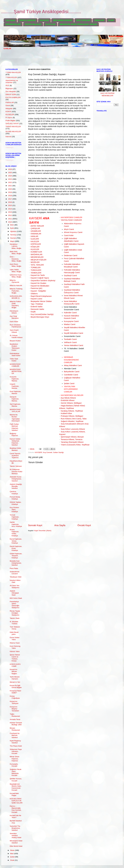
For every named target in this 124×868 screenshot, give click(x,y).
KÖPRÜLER (36, 244)
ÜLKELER (44, 20)
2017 (10, 199)
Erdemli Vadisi (37, 307)
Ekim (12, 225)
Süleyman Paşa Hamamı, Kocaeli (16, 751)
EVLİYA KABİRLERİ (13, 97)
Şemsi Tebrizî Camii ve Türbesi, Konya (15, 658)
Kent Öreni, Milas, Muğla (15, 265)
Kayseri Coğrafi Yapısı (40, 278)
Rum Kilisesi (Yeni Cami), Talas (74, 419)
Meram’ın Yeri (15, 682)
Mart (12, 854)
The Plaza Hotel (16, 746)
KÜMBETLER (36, 252)
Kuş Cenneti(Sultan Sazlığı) (42, 314)
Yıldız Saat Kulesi (14, 360)
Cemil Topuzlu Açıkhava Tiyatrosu (15, 456)
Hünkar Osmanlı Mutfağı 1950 (16, 724)
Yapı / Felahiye (37, 304)
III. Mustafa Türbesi (14, 623)
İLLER (111, 20)
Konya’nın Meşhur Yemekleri (14, 709)
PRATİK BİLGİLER (33, 24)
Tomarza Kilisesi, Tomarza (72, 439)
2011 (10, 219)
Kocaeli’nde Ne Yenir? (15, 816)
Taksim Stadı (15, 618)
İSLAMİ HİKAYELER (13, 132)
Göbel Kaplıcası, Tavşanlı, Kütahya (16, 556)
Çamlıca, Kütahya (14, 492)
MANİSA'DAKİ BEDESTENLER (16, 371)
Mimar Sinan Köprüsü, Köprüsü (15, 759)
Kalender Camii (70, 313)
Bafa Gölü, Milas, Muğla (15, 253)
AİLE (7, 85)
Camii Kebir (69, 235)
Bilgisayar (9, 88)
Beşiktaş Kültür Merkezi (15, 449)
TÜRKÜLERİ (36, 270)
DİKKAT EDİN (11, 94)
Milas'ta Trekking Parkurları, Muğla (16, 291)
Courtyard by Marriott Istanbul (15, 735)
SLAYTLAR (50, 24)
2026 (10, 169)
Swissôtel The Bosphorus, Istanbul (15, 828)
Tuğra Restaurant (15, 715)
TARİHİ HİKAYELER (13, 127)
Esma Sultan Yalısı (15, 639)
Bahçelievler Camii (72, 372)
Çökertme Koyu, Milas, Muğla (16, 276)
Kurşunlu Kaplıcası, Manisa (14, 379)
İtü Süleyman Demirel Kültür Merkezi (16, 471)
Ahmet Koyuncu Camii (73, 232)
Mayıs (13, 241)
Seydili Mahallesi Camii (73, 333)
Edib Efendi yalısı (14, 633)
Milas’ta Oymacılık (14, 281)
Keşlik (33, 312)
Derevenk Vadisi (37, 309)
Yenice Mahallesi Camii (73, 345)
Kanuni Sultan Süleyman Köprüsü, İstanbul (15, 442)
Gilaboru (34, 294)
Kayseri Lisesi (36, 299)
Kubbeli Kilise (66, 413)
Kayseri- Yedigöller (38, 291)
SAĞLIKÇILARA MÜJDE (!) (16, 297)
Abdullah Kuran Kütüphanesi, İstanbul (16, 479)
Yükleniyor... (10, 147)
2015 (10, 205)
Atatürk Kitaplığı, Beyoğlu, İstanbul (16, 486)
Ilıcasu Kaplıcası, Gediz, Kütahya (14, 533)
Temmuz (14, 235)
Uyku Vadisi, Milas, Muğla (15, 271)
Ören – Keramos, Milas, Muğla (15, 259)
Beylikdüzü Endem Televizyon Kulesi (15, 347)
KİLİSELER (10, 115)
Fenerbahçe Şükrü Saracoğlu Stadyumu (15, 605)
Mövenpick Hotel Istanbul (16, 842)
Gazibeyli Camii (70, 276)
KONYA (8, 112)
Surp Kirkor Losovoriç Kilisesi (73, 429)
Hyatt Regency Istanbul (15, 742)
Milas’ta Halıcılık (16, 285)
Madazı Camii (70, 324)
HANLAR (34, 236)
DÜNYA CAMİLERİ (27, 20)
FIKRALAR (10, 103)
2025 (10, 173)
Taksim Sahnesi (16, 466)
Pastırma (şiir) (36, 288)
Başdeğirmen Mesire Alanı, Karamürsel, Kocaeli (16, 787)
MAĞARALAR (36, 254)
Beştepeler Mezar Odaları (41, 301)
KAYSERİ (39, 452)
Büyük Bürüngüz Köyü (40, 317)
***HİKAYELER (11, 77)
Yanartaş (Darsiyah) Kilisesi (72, 442)
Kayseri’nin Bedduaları (40, 286)
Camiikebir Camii (71, 375)
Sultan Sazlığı (58, 452)
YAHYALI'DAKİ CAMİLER (71, 220)
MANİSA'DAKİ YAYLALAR (15, 410)
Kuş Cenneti (48, 452)
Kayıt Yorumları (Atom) (43, 531)
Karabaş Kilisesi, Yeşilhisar (72, 411)
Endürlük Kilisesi (68, 400)
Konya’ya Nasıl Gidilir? (15, 692)
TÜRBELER (36, 268)
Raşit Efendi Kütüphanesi (41, 296)
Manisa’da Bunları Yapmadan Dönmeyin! (15, 418)
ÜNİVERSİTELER (13, 24)
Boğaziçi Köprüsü (14, 435)
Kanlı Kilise (14, 322)
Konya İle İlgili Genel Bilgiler (16, 686)
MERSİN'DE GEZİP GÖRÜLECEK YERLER (78, 24)
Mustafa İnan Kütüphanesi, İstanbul (16, 563)
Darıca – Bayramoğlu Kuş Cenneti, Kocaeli (16, 809)
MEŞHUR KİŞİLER (38, 260)
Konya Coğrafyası (15, 697)
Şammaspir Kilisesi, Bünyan (72, 437)
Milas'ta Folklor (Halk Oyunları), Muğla (15, 305)
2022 (10, 182)
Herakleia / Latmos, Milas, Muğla (15, 246)
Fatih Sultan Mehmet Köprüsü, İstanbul (14, 427)
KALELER (35, 241)
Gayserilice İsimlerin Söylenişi (43, 281)
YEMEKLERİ (36, 273)
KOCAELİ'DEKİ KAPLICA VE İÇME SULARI (16, 801)
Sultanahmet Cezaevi (15, 573)
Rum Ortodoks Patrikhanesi (15, 326)
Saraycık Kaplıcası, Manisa (14, 399)
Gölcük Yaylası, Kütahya (16, 503)
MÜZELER (35, 262)
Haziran (13, 238)
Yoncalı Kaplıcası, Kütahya (14, 517)
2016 (10, 202)
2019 (10, 192)
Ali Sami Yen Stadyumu (15, 587)
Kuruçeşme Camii (71, 321)
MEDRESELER (37, 257)
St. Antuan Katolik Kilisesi (16, 336)
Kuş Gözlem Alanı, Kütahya (14, 510)
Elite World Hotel (16, 846)
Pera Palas (14, 568)
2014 (10, 209)
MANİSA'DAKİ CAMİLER (15, 365)
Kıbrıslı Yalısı (15, 651)
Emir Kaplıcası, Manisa (15, 392)
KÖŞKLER (35, 247)
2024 (10, 176)
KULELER (35, 249)
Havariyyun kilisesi (14, 312)
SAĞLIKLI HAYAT (12, 124)
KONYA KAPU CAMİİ (15, 665)
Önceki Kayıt (84, 525)
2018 (10, 196)
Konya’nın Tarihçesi (14, 702)
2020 (10, 189)
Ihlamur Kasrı (15, 643)
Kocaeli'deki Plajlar (14, 794)
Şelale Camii (69, 383)
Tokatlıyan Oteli (16, 577)
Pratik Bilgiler (10, 121)
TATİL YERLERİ (37, 265)
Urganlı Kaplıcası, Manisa (14, 386)
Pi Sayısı (9, 118)
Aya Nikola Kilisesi (68, 398)
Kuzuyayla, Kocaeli (14, 765)
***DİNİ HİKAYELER (13, 72)
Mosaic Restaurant (15, 729)
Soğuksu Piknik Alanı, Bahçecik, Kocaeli (16, 772)
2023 (10, 179)
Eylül (12, 228)
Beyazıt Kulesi (15, 341)
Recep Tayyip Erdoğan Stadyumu (15, 613)
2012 (10, 215)
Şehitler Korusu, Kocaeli (16, 780)
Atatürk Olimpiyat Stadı (14, 593)
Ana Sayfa (11, 20)
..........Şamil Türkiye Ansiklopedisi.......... (41, 12)
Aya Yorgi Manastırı (14, 317)
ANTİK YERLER (37, 226)
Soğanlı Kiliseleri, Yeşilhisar (72, 421)
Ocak (12, 860)
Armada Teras (15, 719)
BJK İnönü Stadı (16, 598)
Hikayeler (9, 109)
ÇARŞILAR (35, 228)
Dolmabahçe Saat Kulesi (15, 354)
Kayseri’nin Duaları (38, 283)
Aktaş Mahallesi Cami (73, 365)
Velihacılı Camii (70, 342)
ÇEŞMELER (36, 231)
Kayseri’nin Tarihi (38, 275)
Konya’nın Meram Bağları (14, 671)
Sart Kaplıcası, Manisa (15, 405)
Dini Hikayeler (11, 91)
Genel (8, 106)
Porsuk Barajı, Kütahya (15, 498)
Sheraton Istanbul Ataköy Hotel (16, 836)
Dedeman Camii (71, 255)
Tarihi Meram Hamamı (15, 678)
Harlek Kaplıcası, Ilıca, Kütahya (16, 524)
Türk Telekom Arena (15, 628)
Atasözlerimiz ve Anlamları (12, 81)
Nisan (13, 850)
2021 (10, 186)
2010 (10, 222)
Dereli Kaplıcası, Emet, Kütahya (16, 548)
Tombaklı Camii (70, 339)
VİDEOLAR (99, 20)
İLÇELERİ (35, 239)
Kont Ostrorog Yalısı (15, 647)
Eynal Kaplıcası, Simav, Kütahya (16, 541)
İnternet (8, 137)
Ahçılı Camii (69, 229)
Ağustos (13, 231)
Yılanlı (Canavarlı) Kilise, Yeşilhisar (75, 445)
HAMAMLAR (36, 234)
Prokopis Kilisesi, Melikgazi (72, 416)
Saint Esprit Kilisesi (14, 331)
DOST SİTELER (83, 20)
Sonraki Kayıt (35, 525)
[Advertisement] (49, 59)
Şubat (13, 857)
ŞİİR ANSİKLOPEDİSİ (62, 20)
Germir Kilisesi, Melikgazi (71, 403)
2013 (10, 212)
